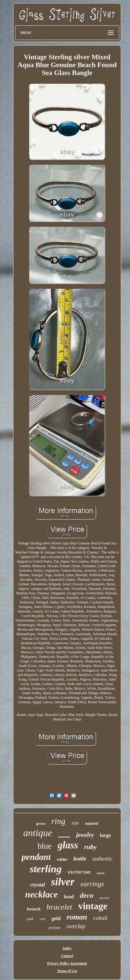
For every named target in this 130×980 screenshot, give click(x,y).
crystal (38, 885)
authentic (102, 859)
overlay (76, 926)
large (105, 835)
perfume (54, 928)
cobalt (100, 918)
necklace (41, 894)
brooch (34, 909)
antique (38, 833)
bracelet (59, 907)
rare (43, 919)
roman (77, 917)
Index (67, 948)
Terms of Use (67, 971)
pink (30, 919)
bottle (80, 859)
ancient (104, 898)
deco (87, 895)
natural (92, 823)
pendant (36, 857)
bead (69, 897)
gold (56, 918)
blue (45, 846)
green (41, 823)
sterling (46, 869)
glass (68, 845)
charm (101, 873)
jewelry (85, 835)
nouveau (64, 837)
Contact (67, 956)
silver (63, 882)
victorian (79, 872)
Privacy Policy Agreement (67, 963)
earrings (92, 884)
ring (58, 821)
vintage (93, 906)
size (75, 823)
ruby (90, 847)
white (62, 859)
